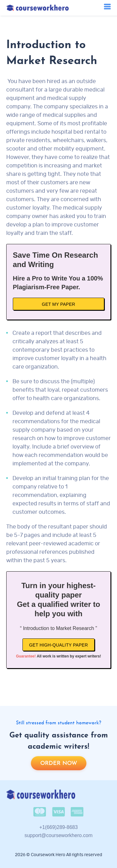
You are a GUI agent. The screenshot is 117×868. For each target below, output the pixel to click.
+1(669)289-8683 (58, 827)
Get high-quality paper (58, 645)
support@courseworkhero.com (58, 835)
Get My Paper (58, 304)
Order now (59, 764)
